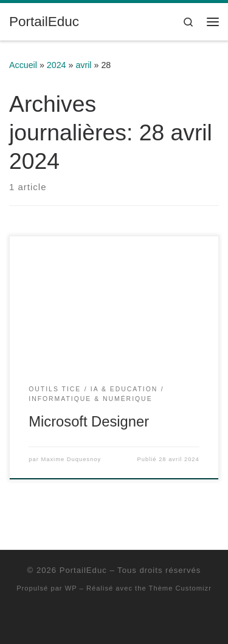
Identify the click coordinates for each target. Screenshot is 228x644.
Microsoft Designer (89, 422)
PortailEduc (83, 570)
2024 (57, 65)
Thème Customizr (180, 588)
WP (71, 588)
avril (83, 65)
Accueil (23, 65)
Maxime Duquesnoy (71, 459)
